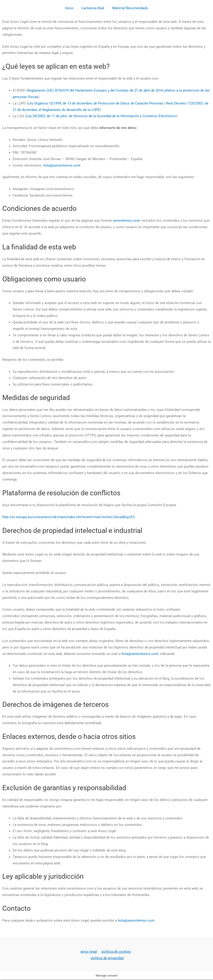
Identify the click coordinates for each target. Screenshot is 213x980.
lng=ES (129, 517)
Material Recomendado (129, 8)
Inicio (70, 8)
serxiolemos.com (126, 221)
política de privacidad (107, 958)
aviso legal (89, 952)
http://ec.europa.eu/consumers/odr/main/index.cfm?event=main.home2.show (62, 517)
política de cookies (116, 952)
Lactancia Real (93, 8)
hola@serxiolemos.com (62, 165)
